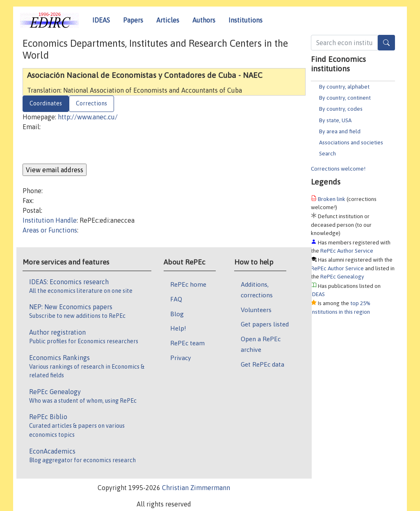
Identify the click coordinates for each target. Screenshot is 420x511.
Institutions (245, 20)
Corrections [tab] (91, 103)
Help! (178, 328)
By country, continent (345, 98)
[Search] (386, 43)
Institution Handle (50, 220)
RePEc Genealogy (342, 276)
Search (328, 153)
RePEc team (187, 343)
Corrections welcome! (338, 169)
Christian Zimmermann (196, 488)
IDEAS (101, 20)
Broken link (332, 199)
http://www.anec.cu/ (88, 117)
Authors (204, 20)
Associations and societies (351, 142)
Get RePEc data (262, 364)
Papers (133, 20)
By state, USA (335, 120)
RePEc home (188, 284)
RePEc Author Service (347, 251)
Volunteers (256, 310)
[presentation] (85, 148)
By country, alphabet (344, 87)
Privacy (180, 358)
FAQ (176, 299)
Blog (177, 314)
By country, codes (341, 109)
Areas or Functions (50, 230)
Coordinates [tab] (46, 103)
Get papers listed (265, 324)
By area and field (340, 131)
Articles (168, 20)
